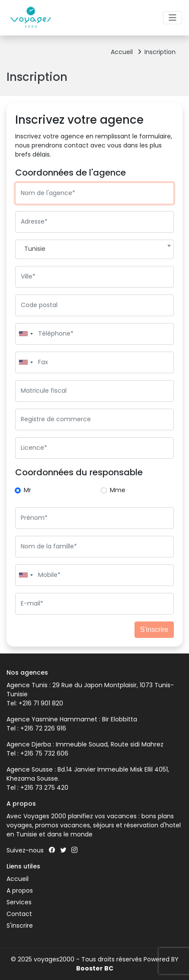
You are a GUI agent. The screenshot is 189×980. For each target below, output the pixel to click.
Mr (27, 490)
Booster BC (95, 968)
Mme (118, 490)
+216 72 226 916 (43, 728)
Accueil (126, 52)
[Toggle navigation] (173, 18)
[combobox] (94, 249)
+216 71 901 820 (40, 703)
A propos (20, 890)
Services (19, 902)
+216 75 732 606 (44, 753)
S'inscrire (154, 629)
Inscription (160, 52)
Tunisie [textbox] (35, 249)
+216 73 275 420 (44, 788)
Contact (19, 914)
